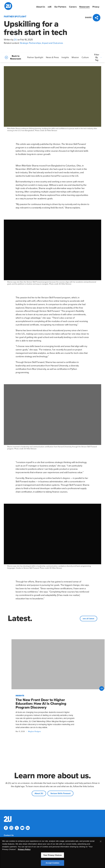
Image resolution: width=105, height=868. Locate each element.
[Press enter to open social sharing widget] (93, 18)
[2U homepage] (8, 6)
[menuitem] (41, 7)
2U (15, 40)
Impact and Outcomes (52, 43)
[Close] (101, 842)
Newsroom (84, 7)
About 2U (39, 793)
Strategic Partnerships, (31, 43)
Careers (73, 7)
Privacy (96, 7)
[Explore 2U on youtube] (22, 828)
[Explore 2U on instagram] (11, 828)
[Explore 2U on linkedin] (28, 828)
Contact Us (9, 835)
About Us (41, 7)
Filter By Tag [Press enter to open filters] (98, 57)
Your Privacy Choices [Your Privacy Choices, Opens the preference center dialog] (52, 856)
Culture (85, 57)
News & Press (52, 57)
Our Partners (60, 7)
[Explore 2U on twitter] (17, 828)
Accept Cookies (52, 863)
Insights (65, 57)
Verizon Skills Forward (60, 793)
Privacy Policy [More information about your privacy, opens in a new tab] (24, 850)
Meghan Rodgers (34, 732)
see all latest (88, 619)
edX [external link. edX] (50, 7)
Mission (75, 57)
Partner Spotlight (35, 57)
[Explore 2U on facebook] (6, 828)
